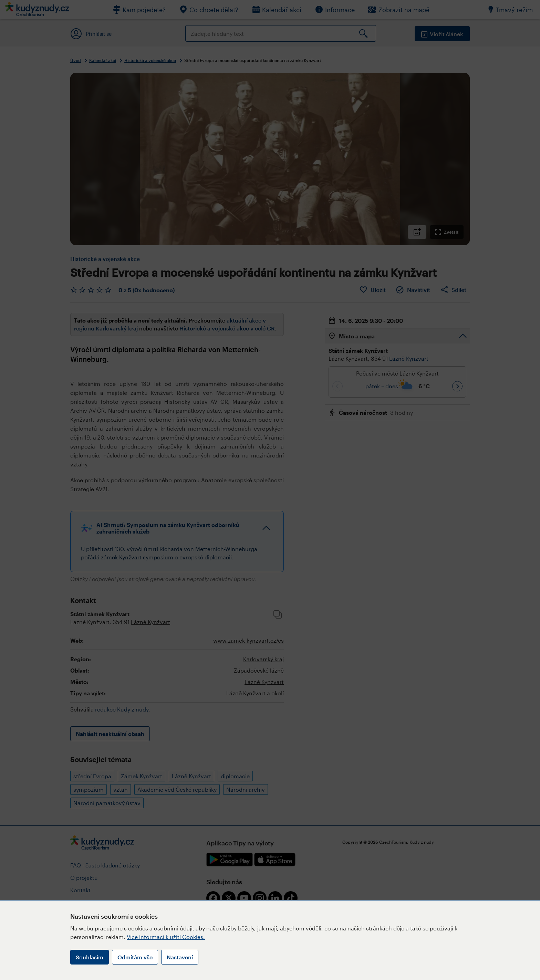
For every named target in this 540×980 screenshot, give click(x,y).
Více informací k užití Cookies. (166, 937)
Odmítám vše (135, 957)
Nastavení (180, 957)
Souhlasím (90, 957)
